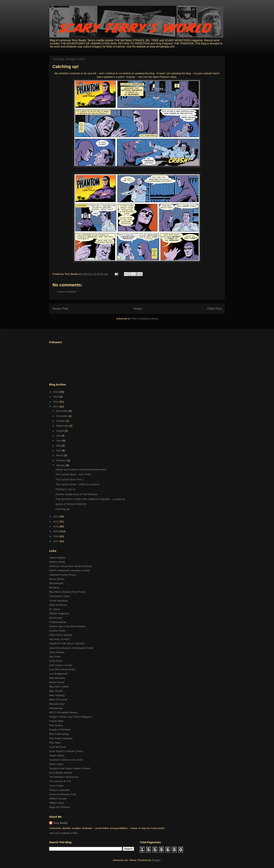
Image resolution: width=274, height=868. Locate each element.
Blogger (156, 860)
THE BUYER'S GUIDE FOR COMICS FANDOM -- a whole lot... (91, 499)
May (59, 446)
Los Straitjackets (58, 674)
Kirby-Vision (56, 661)
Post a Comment (67, 292)
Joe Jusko (55, 657)
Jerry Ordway (57, 652)
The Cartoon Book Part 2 (69, 479)
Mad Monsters (57, 678)
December (62, 411)
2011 (56, 522)
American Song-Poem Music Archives (70, 566)
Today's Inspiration (60, 790)
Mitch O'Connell (58, 700)
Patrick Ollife (56, 721)
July (59, 436)
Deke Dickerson (58, 605)
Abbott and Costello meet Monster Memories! (81, 470)
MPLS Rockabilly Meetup (63, 712)
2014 (56, 402)
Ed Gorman (56, 618)
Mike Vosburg (57, 695)
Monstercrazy (57, 704)
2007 (56, 541)
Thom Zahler (56, 786)
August (60, 431)
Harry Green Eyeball (61, 635)
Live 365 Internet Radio (62, 669)
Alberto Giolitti (57, 562)
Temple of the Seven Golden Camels (70, 768)
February (62, 460)
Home (138, 309)
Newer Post (60, 309)
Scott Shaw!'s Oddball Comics (66, 751)
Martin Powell (57, 682)
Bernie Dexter (57, 579)
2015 (56, 397)
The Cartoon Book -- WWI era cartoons (77, 484)
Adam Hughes (57, 558)
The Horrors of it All (60, 781)
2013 (56, 407)
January (61, 465)
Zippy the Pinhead (59, 807)
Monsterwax (56, 708)
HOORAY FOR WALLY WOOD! (67, 644)
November (62, 416)
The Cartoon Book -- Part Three (73, 474)
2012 (56, 516)
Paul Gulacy (56, 725)
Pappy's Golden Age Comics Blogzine (70, 717)
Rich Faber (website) (61, 738)
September (63, 426)
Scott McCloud (57, 747)
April (59, 450)
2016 (56, 392)
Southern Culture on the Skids (66, 760)
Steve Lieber (56, 764)
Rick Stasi (55, 743)
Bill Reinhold (56, 583)
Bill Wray (54, 588)
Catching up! (66, 67)
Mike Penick (56, 691)
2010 (56, 526)
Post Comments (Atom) (145, 319)
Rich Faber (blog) (59, 734)
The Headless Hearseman (64, 777)
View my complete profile (63, 833)
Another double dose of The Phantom (77, 494)
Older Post (214, 309)
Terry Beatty (60, 823)
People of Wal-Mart (60, 730)
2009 (56, 531)
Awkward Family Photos (63, 575)
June (59, 441)
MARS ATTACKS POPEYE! (71, 504)
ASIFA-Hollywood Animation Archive (69, 570)
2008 (56, 536)
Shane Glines (57, 756)
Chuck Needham (59, 601)
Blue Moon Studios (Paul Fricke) (67, 592)
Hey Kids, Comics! (60, 639)
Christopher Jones (60, 596)
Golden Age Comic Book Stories (67, 626)
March (60, 455)
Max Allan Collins (59, 687)
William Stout (57, 803)
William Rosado (58, 799)
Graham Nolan (57, 631)
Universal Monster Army (63, 794)
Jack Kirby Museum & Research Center (71, 648)
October (61, 421)
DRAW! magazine (59, 614)
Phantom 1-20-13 (65, 489)
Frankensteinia (57, 622)
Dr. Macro (55, 609)
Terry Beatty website (61, 773)
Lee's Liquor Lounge (61, 665)
